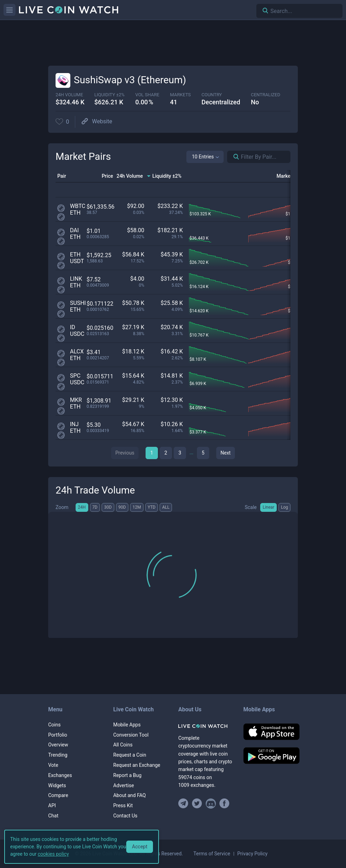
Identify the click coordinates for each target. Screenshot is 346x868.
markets (181, 95)
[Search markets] (233, 157)
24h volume (69, 95)
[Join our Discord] (211, 804)
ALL (166, 507)
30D (108, 507)
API (52, 805)
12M (137, 507)
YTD (152, 507)
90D (122, 507)
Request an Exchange (137, 765)
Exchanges (60, 775)
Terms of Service (212, 854)
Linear (268, 507)
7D (95, 507)
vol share (147, 95)
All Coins (123, 745)
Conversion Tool (131, 735)
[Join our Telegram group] (184, 804)
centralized (266, 95)
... (191, 452)
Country (212, 95)
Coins (54, 725)
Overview (58, 745)
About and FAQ (130, 795)
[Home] (206, 726)
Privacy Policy (252, 854)
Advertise (124, 785)
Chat (53, 816)
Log (284, 507)
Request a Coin (130, 755)
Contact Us (125, 816)
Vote (53, 765)
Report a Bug (127, 775)
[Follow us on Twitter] (197, 804)
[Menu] (9, 10)
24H (82, 507)
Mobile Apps (127, 725)
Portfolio (58, 735)
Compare (58, 795)
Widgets (57, 785)
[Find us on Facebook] (225, 804)
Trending (58, 755)
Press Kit (123, 805)
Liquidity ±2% (109, 95)
